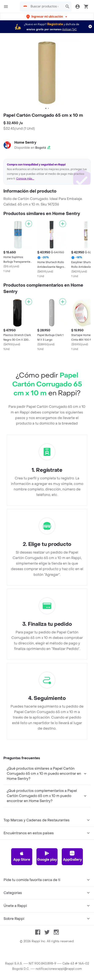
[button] (47, 17)
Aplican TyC (69, 29)
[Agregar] (29, 224)
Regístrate (55, 24)
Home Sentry (25, 142)
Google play (47, 856)
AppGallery (72, 856)
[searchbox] (46, 7)
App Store (22, 856)
